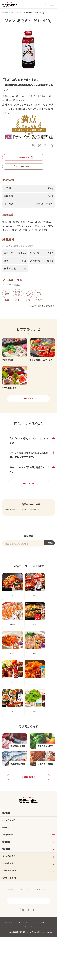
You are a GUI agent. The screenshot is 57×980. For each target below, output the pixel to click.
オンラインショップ (45, 931)
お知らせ (8, 931)
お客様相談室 (10, 866)
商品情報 (7, 840)
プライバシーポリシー (36, 965)
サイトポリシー (18, 965)
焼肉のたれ (40, 521)
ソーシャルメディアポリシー (22, 970)
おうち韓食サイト (11, 901)
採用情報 (7, 884)
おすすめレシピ (10, 848)
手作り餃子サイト (11, 910)
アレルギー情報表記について (36, 308)
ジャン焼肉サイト (11, 892)
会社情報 (7, 875)
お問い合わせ (23, 931)
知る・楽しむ (9, 857)
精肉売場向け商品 (14, 521)
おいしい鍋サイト (11, 919)
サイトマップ (41, 970)
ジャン (29, 521)
